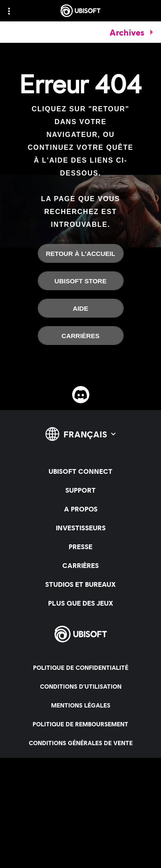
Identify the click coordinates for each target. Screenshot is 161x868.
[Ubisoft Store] (81, 281)
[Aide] (81, 308)
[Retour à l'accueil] (81, 253)
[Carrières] (81, 336)
